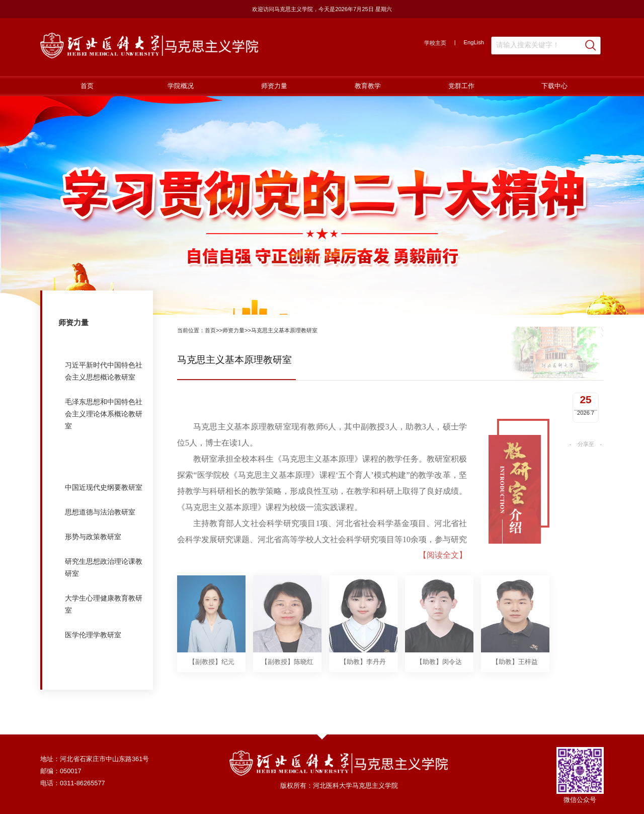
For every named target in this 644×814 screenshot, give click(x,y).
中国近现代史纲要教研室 (104, 487)
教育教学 (368, 86)
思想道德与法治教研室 (100, 512)
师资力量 (274, 86)
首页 (87, 86)
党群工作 (461, 86)
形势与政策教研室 (93, 537)
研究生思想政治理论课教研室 (104, 567)
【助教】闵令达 (439, 689)
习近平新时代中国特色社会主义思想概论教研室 (104, 371)
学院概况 (181, 86)
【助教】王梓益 (515, 689)
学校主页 (435, 43)
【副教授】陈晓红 (287, 689)
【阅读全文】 (443, 582)
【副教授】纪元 (212, 689)
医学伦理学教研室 (93, 635)
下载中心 (554, 86)
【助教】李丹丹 (363, 689)
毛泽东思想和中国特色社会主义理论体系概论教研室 (104, 414)
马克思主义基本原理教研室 (104, 457)
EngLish (474, 42)
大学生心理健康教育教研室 (104, 604)
